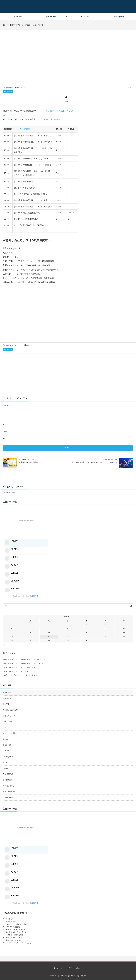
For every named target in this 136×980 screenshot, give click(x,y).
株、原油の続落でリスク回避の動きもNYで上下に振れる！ (95, 462)
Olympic (6, 768)
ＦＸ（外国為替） (9, 792)
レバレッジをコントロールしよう (19, 943)
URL (4, 438)
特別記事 (6, 704)
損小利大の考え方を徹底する (16, 932)
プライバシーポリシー (75, 968)
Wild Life (6, 751)
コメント (20, 345)
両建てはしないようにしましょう (18, 940)
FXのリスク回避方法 (13, 927)
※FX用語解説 (24, 129)
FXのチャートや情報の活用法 (16, 924)
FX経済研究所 (8, 774)
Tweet (66, 102)
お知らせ (6, 739)
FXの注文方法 (11, 922)
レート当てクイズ (9, 727)
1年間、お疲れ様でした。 (12, 667)
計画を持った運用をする (14, 935)
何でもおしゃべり (9, 716)
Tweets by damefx (9, 492)
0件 (18, 88)
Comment (6, 405)
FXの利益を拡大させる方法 (15, 930)
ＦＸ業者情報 (8, 780)
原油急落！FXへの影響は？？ (30, 462)
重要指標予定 (8, 92)
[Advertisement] (68, 316)
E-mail (5, 432)
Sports (5, 763)
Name (5, 425)
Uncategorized (8, 757)
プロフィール (85, 17)
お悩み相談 (7, 745)
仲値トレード (8, 722)
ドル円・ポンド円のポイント (13, 675)
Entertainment (8, 797)
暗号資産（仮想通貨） (11, 710)
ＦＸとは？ (10, 919)
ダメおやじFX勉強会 (51, 119)
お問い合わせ (119, 17)
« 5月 (5, 644)
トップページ (17, 17)
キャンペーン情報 (9, 733)
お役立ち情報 (51, 17)
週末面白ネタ (8, 698)
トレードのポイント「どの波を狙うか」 (17, 659)
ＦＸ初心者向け (9, 786)
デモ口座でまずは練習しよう (16, 938)
